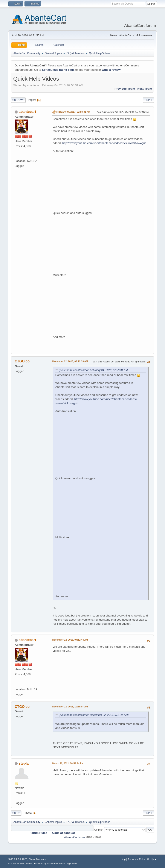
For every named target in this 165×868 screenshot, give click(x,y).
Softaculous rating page (58, 70)
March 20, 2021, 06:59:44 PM (68, 763)
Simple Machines (37, 859)
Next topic (144, 89)
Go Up (16, 813)
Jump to (98, 830)
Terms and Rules (136, 859)
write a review (111, 70)
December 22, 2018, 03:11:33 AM (70, 361)
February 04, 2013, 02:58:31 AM (73, 112)
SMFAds (12, 864)
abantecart (27, 112)
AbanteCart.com (74, 837)
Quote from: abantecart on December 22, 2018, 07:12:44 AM (94, 715)
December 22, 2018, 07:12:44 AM (70, 640)
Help (123, 859)
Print (148, 100)
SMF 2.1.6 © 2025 (18, 859)
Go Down (18, 100)
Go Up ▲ (152, 859)
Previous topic (125, 89)
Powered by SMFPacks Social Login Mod (55, 863)
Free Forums (26, 864)
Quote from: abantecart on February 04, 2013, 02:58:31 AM (93, 370)
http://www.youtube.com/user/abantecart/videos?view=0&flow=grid (104, 143)
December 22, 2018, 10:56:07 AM (70, 707)
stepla (24, 763)
